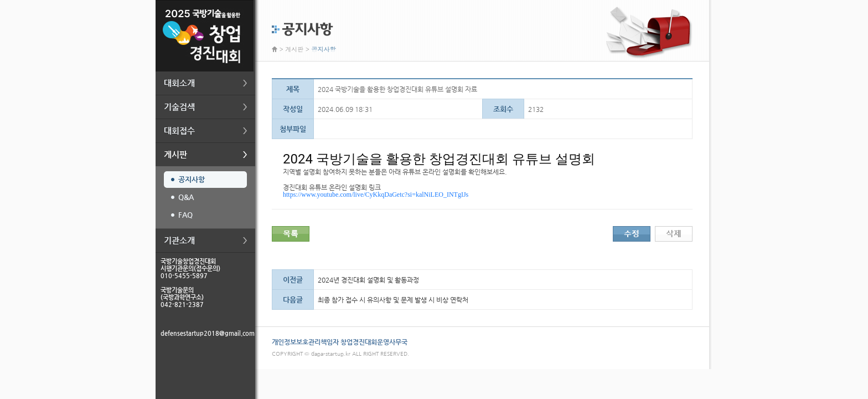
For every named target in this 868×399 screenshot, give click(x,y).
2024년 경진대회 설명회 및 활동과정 (368, 280)
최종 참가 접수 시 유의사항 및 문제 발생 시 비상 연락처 (393, 300)
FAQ (185, 215)
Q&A (186, 197)
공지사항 (192, 179)
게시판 (294, 49)
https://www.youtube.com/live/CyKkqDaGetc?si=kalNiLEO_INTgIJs (376, 195)
